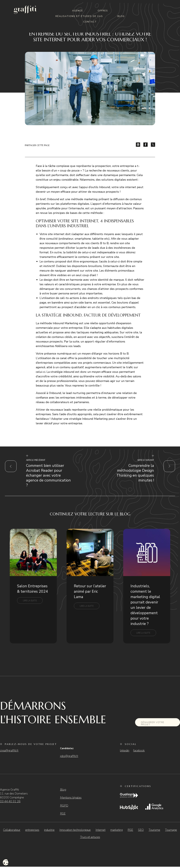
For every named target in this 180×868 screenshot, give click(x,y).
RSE (63, 814)
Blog (121, 16)
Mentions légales (71, 798)
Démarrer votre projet (153, 723)
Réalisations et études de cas (79, 16)
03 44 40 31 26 (10, 801)
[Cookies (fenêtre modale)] (6, 862)
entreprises (32, 830)
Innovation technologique (75, 830)
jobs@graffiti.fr (69, 756)
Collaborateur (12, 830)
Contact (90, 22)
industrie (49, 830)
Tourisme (154, 830)
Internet (100, 830)
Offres (103, 11)
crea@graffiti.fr (9, 750)
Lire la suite (30, 601)
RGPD (64, 806)
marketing (117, 830)
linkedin (125, 750)
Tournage (171, 830)
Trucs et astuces (90, 837)
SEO (141, 830)
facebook (139, 750)
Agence (78, 11)
